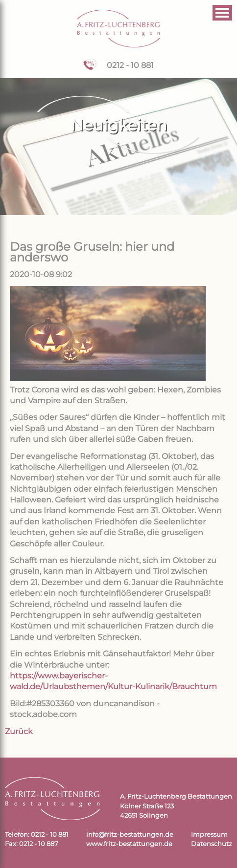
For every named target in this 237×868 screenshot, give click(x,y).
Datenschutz (212, 844)
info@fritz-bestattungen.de (130, 835)
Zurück (19, 731)
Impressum (209, 835)
